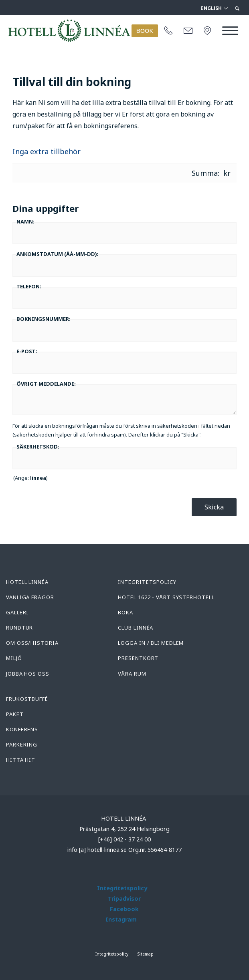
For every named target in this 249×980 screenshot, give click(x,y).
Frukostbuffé (27, 699)
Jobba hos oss (28, 674)
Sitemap (146, 954)
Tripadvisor (124, 899)
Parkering (22, 745)
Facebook (124, 909)
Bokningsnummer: (44, 319)
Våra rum (132, 674)
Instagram (121, 919)
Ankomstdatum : (57, 254)
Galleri (17, 612)
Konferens (22, 729)
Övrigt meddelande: (46, 384)
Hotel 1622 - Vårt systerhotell (166, 597)
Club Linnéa (136, 628)
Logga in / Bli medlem (151, 643)
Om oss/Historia (32, 643)
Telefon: (29, 286)
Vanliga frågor (30, 597)
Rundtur (19, 628)
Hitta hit (21, 760)
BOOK (145, 31)
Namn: (25, 221)
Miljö (14, 658)
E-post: (27, 351)
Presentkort (138, 658)
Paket (15, 714)
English (214, 8)
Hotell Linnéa (27, 582)
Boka (126, 612)
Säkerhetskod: (38, 447)
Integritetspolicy (147, 582)
